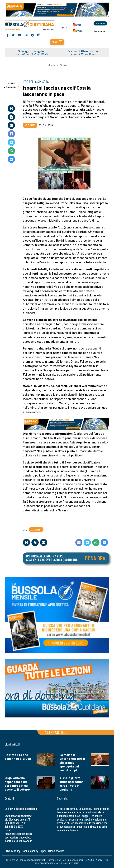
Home (51, 65)
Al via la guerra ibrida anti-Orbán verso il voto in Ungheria (71, 784)
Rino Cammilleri (11, 85)
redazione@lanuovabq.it (18, 834)
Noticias (80, 31)
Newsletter (100, 31)
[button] (57, 42)
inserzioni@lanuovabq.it (18, 841)
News (78, 25)
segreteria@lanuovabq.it (19, 837)
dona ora (100, 23)
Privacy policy (12, 851)
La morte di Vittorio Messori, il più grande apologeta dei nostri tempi (72, 763)
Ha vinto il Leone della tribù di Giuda (18, 757)
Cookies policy (30, 851)
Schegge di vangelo (31, 51)
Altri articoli (57, 732)
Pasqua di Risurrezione (83, 51)
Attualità (64, 65)
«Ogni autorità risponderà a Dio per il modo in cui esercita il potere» (18, 784)
